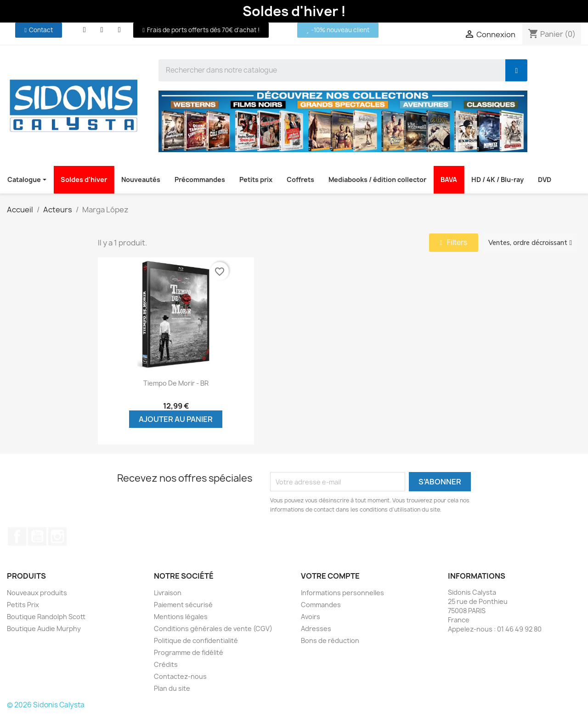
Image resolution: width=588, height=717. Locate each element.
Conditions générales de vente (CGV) (213, 629)
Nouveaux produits (37, 593)
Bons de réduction (330, 640)
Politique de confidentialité (196, 640)
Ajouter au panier (176, 419)
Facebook (17, 536)
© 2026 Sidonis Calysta (46, 705)
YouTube (37, 536)
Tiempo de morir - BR (176, 383)
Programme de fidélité (189, 652)
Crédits (166, 664)
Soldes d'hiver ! (294, 11)
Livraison (168, 593)
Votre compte (330, 576)
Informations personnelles (342, 593)
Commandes (321, 605)
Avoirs (311, 617)
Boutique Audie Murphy (44, 629)
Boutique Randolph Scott (46, 617)
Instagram (57, 536)
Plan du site (172, 688)
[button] (39, 30)
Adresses (316, 629)
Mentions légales (181, 617)
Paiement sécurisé (183, 605)
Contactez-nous (180, 676)
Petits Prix (23, 605)
